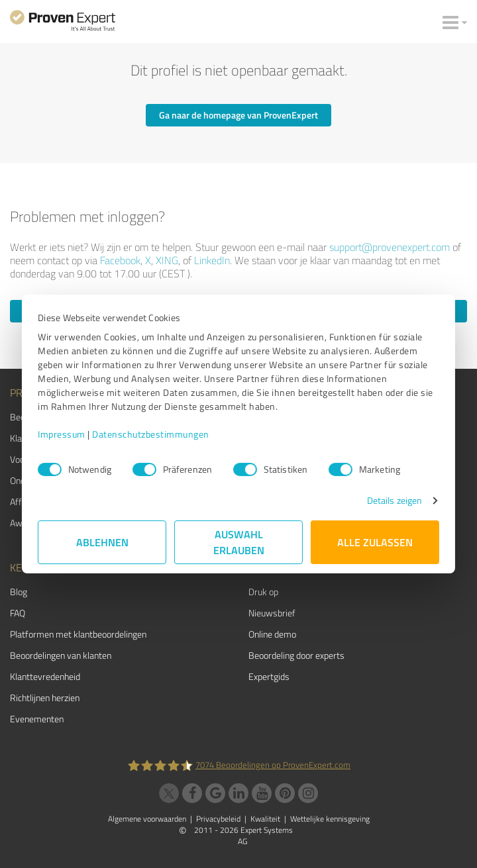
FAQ (18, 613)
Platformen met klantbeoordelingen (78, 634)
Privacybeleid (218, 819)
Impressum (62, 434)
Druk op (263, 592)
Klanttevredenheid (45, 676)
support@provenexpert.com (390, 247)
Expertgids (269, 676)
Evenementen (37, 719)
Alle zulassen (375, 542)
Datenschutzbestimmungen (151, 434)
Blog (19, 592)
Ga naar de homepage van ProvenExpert (238, 115)
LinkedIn (212, 260)
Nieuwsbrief (272, 613)
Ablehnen (102, 542)
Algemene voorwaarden (147, 819)
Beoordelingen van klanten (61, 655)
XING (167, 260)
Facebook (120, 260)
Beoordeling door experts (296, 655)
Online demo (272, 634)
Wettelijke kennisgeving (330, 819)
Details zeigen (395, 500)
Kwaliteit (265, 819)
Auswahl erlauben (239, 542)
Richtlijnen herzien (45, 698)
